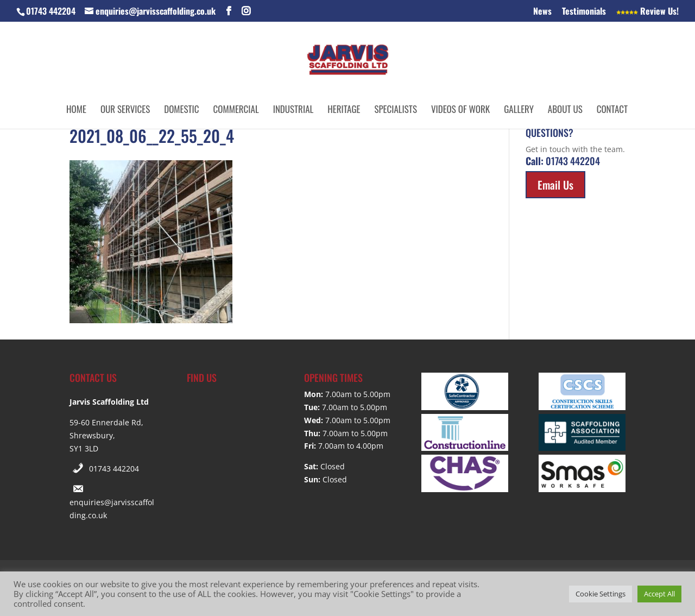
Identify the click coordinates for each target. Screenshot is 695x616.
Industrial (293, 111)
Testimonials (584, 12)
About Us (565, 111)
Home (76, 111)
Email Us (555, 185)
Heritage (344, 111)
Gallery (519, 111)
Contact (612, 111)
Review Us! (647, 12)
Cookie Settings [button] (601, 594)
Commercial (236, 111)
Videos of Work (460, 111)
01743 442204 (114, 469)
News (542, 12)
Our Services (125, 111)
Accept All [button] (659, 594)
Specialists (396, 111)
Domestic (181, 111)
